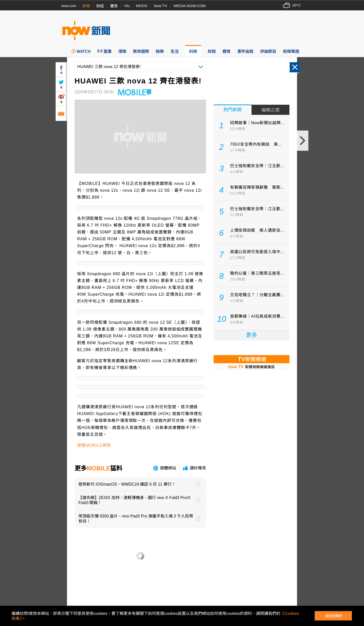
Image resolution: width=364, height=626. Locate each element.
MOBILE (98, 468)
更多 (252, 335)
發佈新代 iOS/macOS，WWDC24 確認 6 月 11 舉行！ (127, 484)
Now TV (160, 6)
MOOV (142, 6)
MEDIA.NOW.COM (190, 6)
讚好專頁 (198, 468)
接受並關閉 (334, 616)
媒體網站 (168, 468)
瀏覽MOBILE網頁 (94, 445)
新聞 (86, 6)
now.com (69, 6)
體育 (114, 6)
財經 (100, 6)
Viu (127, 6)
